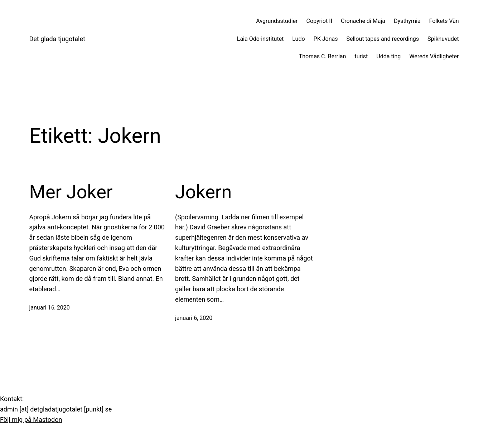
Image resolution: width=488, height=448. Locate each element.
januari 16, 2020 (50, 308)
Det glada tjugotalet (57, 39)
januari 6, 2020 (194, 318)
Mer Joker (71, 192)
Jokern (203, 192)
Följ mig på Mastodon (31, 420)
